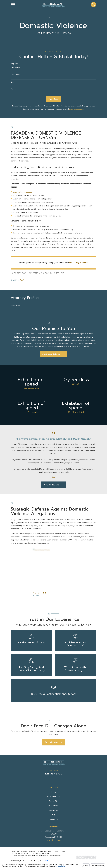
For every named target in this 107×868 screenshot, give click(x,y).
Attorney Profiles (53, 797)
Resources (54, 811)
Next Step (54, 99)
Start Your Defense (54, 355)
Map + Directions (53, 840)
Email (13, 82)
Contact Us (53, 820)
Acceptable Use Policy (77, 109)
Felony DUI (54, 801)
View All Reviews (53, 485)
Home (54, 792)
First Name (15, 68)
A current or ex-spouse (23, 192)
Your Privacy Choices (39, 861)
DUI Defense (53, 806)
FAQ (53, 815)
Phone (13, 89)
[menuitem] (54, 306)
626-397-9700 (54, 774)
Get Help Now (53, 743)
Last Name (15, 75)
